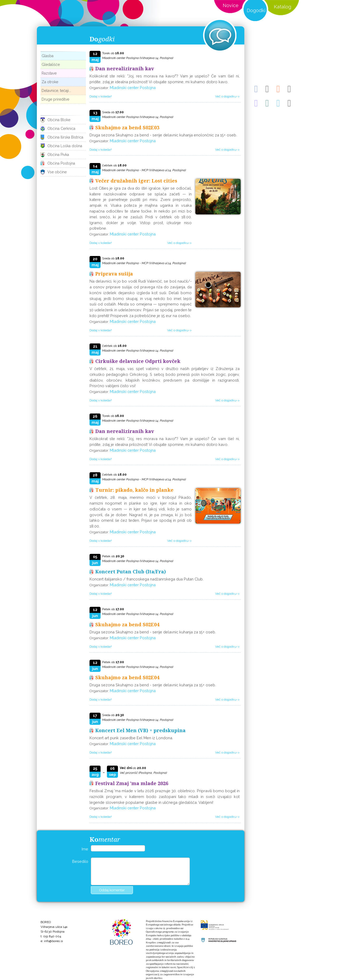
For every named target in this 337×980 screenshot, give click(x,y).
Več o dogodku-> (227, 96)
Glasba (48, 56)
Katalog (283, 7)
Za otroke (50, 82)
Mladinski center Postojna (133, 88)
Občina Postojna (61, 163)
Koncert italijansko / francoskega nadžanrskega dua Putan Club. (147, 579)
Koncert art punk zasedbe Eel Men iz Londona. (131, 738)
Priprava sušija (114, 274)
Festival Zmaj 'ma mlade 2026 (132, 783)
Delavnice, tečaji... (56, 91)
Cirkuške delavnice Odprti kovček (138, 361)
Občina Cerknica (61, 129)
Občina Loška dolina (65, 146)
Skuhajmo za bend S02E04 (127, 624)
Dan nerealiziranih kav (125, 68)
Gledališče (51, 65)
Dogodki (256, 10)
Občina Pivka (58, 155)
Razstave (49, 73)
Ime (85, 849)
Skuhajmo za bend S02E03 (127, 127)
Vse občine (57, 172)
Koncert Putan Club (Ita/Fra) (131, 572)
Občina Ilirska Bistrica (65, 137)
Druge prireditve (55, 99)
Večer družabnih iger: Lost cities (136, 181)
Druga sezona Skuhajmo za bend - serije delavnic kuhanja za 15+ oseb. (153, 632)
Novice (231, 5)
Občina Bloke (59, 120)
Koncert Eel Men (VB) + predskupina (140, 730)
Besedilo (80, 861)
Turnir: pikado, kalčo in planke (134, 490)
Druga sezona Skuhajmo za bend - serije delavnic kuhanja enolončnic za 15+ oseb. (163, 135)
